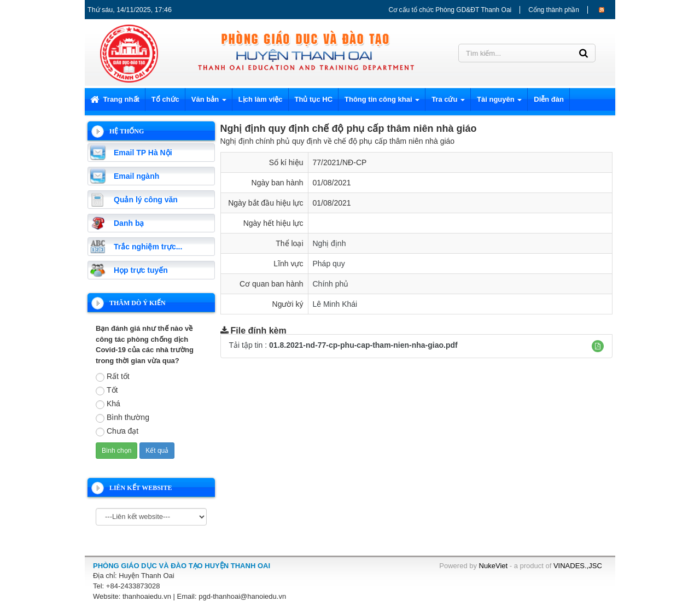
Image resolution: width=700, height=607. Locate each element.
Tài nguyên (499, 103)
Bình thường (122, 418)
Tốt (107, 390)
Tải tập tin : (343, 345)
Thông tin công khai (382, 103)
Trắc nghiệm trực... (148, 247)
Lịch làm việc (261, 99)
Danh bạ (129, 223)
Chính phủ (331, 284)
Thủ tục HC (314, 99)
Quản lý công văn (146, 200)
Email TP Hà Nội (143, 153)
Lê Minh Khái (335, 304)
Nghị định (329, 243)
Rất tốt (113, 377)
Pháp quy (329, 264)
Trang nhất (115, 99)
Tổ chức (165, 99)
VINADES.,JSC (578, 566)
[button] (598, 346)
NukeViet (494, 566)
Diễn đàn (549, 99)
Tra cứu (448, 103)
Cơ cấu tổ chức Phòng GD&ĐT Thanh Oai (450, 10)
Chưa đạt (117, 431)
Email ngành (136, 176)
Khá (108, 404)
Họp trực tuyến (141, 270)
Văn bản (209, 103)
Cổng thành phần (554, 10)
